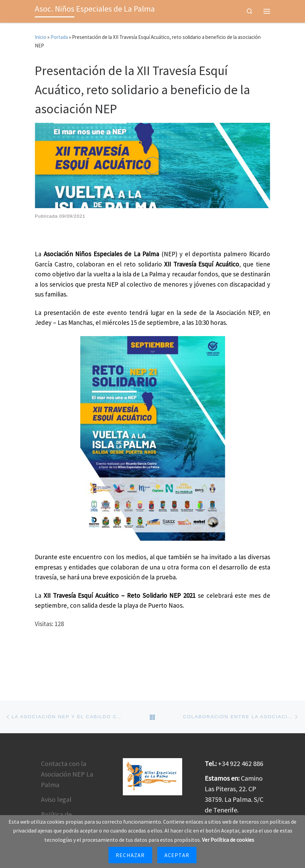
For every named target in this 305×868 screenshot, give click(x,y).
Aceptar (177, 855)
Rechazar (130, 855)
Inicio (41, 37)
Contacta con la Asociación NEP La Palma (67, 790)
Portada (59, 37)
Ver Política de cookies (228, 840)
